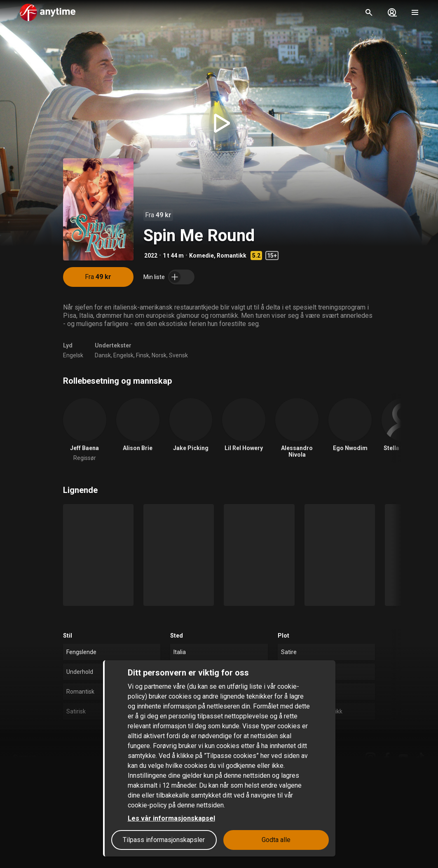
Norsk (159, 355)
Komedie (201, 256)
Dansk (103, 355)
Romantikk (232, 256)
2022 (151, 256)
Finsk (143, 355)
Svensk (178, 355)
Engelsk (73, 355)
